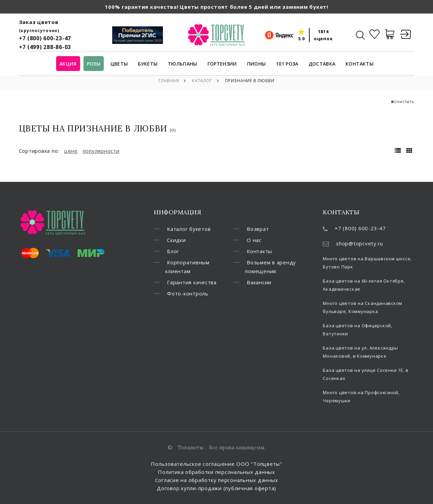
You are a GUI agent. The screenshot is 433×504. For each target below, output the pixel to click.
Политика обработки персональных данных (216, 472)
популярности (101, 151)
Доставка (322, 64)
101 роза (287, 64)
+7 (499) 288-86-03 (45, 47)
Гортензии (222, 64)
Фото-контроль (188, 293)
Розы (94, 64)
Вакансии (259, 282)
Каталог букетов (189, 229)
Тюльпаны (183, 64)
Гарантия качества (192, 282)
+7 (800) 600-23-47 (45, 38)
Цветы (119, 64)
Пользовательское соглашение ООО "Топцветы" (216, 464)
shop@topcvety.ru (359, 243)
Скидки (176, 240)
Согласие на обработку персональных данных (217, 480)
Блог (173, 251)
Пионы (257, 64)
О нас (254, 240)
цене (71, 151)
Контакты (359, 64)
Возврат (258, 229)
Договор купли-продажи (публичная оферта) (216, 488)
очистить (403, 102)
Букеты (148, 64)
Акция (68, 64)
